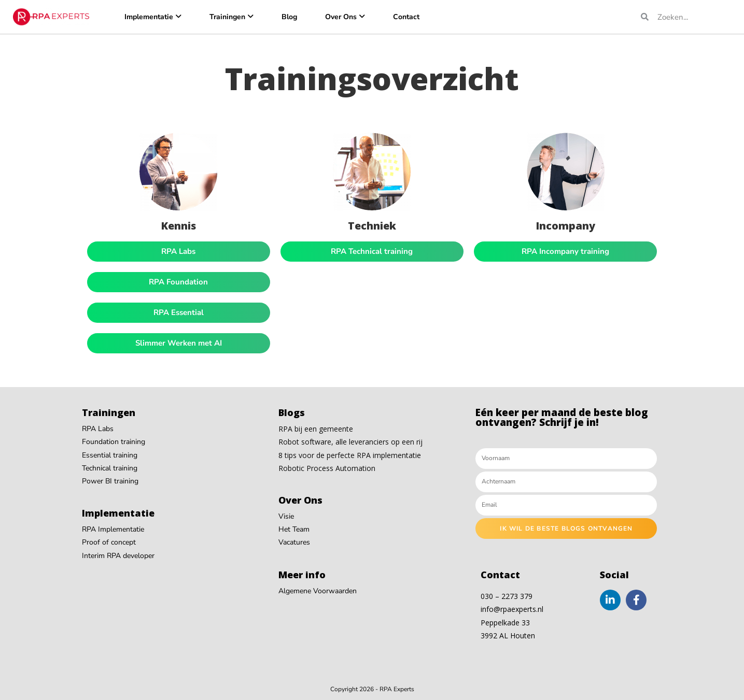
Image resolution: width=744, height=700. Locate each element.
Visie (286, 516)
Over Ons (341, 17)
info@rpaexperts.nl (512, 609)
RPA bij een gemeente (316, 429)
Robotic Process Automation (327, 468)
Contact (406, 17)
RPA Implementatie (113, 529)
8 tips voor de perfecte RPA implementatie (350, 455)
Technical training (110, 468)
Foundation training (114, 442)
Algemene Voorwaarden (318, 591)
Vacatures (294, 542)
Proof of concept (109, 542)
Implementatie (149, 17)
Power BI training (110, 481)
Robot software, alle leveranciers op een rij (350, 442)
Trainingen (227, 17)
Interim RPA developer (118, 556)
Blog (289, 17)
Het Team (294, 529)
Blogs (292, 412)
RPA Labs (98, 429)
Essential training (110, 455)
